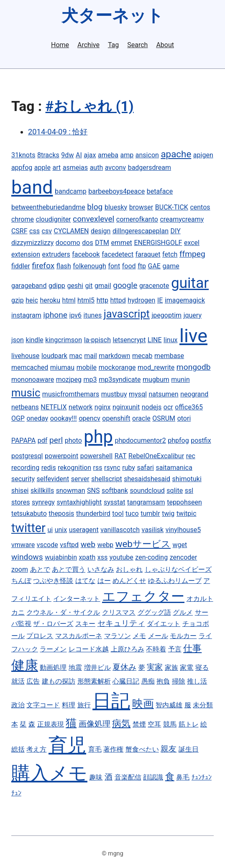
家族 (171, 667)
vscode (47, 545)
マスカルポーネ (79, 636)
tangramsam (146, 502)
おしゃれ (129, 569)
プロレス (40, 636)
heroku (50, 300)
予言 (175, 649)
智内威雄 (169, 705)
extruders (56, 254)
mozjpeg (69, 380)
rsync (112, 468)
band (32, 187)
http (102, 300)
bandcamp (71, 191)
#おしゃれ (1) (90, 106)
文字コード (43, 705)
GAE (154, 266)
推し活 (197, 681)
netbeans (25, 407)
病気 (121, 723)
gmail (103, 286)
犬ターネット (112, 16)
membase (169, 356)
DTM (102, 243)
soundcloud (147, 491)
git (89, 286)
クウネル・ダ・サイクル (63, 612)
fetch (170, 254)
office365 (189, 407)
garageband (29, 286)
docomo (68, 243)
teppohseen (184, 502)
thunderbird (93, 513)
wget (180, 545)
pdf (43, 440)
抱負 (163, 681)
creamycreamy (182, 219)
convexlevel (93, 219)
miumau (62, 367)
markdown (114, 356)
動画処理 (53, 667)
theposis (61, 513)
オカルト (200, 599)
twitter (28, 528)
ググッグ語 (154, 612)
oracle (141, 418)
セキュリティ (121, 623)
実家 (155, 667)
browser (141, 207)
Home (60, 45)
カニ (18, 612)
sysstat (115, 502)
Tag (113, 45)
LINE (155, 340)
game (171, 266)
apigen (203, 155)
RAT (121, 456)
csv (47, 231)
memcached (30, 367)
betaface (160, 191)
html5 (86, 300)
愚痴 (148, 681)
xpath (87, 557)
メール (158, 636)
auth (97, 168)
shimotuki (187, 479)
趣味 (96, 777)
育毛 (95, 749)
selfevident (53, 479)
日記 (111, 701)
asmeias (75, 168)
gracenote (154, 286)
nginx (102, 407)
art (56, 168)
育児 (67, 745)
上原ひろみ (128, 649)
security (23, 479)
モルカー (183, 636)
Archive (88, 45)
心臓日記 (126, 681)
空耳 (154, 724)
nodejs (152, 407)
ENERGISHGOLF (158, 243)
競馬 (170, 724)
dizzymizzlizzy (32, 243)
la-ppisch (97, 340)
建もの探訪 (59, 681)
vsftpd (69, 545)
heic (32, 300)
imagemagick (185, 300)
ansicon (147, 155)
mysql (138, 394)
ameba (108, 155)
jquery (193, 315)
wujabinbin (61, 557)
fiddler (21, 266)
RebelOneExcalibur (156, 456)
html (69, 300)
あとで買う (69, 569)
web (88, 544)
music (26, 393)
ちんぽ (21, 581)
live (193, 336)
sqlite (175, 491)
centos (200, 207)
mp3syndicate (120, 380)
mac (76, 356)
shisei (20, 491)
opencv (89, 418)
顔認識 (153, 777)
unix (61, 530)
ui (50, 530)
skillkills (42, 491)
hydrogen (141, 300)
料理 (69, 705)
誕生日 (189, 749)
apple (42, 168)
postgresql (27, 456)
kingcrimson (64, 340)
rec (191, 456)
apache (176, 154)
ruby (129, 468)
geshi (75, 286)
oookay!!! (64, 418)
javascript (127, 314)
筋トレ (189, 724)
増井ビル (97, 667)
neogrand (194, 394)
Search (137, 45)
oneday (37, 418)
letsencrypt (129, 340)
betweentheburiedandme (48, 207)
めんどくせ (129, 581)
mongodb (194, 367)
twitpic (187, 513)
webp (105, 545)
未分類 (203, 705)
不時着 (156, 649)
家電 (187, 667)
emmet (122, 243)
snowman (71, 491)
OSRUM (164, 418)
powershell (96, 456)
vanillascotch (120, 530)
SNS (93, 491)
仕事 (192, 648)
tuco (132, 513)
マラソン (118, 636)
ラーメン (53, 649)
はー (104, 581)
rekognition (74, 468)
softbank (115, 491)
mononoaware (33, 380)
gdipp (57, 286)
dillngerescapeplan (141, 231)
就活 (18, 681)
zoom (20, 569)
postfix (201, 440)
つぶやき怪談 (53, 581)
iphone (55, 315)
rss (98, 468)
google (125, 285)
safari (145, 468)
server (80, 479)
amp (127, 155)
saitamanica (174, 468)
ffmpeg (192, 254)
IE (160, 300)
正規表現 (51, 724)
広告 (33, 681)
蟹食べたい (142, 749)
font (114, 266)
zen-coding (151, 557)
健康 (25, 665)
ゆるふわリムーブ (175, 581)
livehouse (25, 356)
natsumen (163, 394)
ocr (168, 407)
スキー (85, 624)
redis (49, 468)
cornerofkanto (137, 219)
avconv (115, 168)
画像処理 (95, 724)
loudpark (54, 356)
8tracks (48, 155)
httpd (118, 300)
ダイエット (164, 624)
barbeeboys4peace (116, 191)
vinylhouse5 (183, 530)
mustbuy (114, 394)
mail (91, 356)
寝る (202, 667)
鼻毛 (183, 777)
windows (27, 557)
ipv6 (76, 315)
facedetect (118, 254)
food (129, 266)
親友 (169, 749)
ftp (142, 266)
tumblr (150, 513)
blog (95, 207)
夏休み (124, 667)
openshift (116, 418)
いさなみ (101, 569)
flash (64, 266)
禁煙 (139, 724)
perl (56, 440)
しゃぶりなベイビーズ (178, 569)
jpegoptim (167, 315)
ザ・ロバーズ (53, 624)
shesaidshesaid (147, 479)
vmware (23, 545)
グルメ (183, 612)
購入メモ (49, 773)
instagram (26, 315)
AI (79, 155)
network (81, 407)
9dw (67, 155)
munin (180, 380)
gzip (18, 300)
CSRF (19, 231)
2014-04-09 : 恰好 (58, 132)
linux (170, 340)
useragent (84, 530)
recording (25, 468)
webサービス (143, 544)
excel (192, 243)
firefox (43, 266)
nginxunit (126, 407)
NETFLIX (54, 407)
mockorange (117, 367)
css (35, 231)
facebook (86, 254)
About (165, 45)
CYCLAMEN (72, 231)
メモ (139, 636)
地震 (75, 667)
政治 (18, 705)
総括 (18, 749)
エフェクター (143, 596)
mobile (87, 367)
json (18, 340)
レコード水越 (89, 649)
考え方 (36, 749)
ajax (90, 155)
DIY (176, 231)
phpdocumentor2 (141, 440)
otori (184, 418)
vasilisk (153, 530)
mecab (142, 356)
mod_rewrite (156, 367)
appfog (22, 168)
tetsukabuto (29, 513)
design (101, 231)
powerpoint (61, 456)
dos (87, 243)
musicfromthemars (71, 394)
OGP (18, 418)
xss (102, 557)
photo (73, 440)
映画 (143, 704)
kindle (35, 340)
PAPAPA (23, 440)
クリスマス (119, 612)
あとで (40, 569)
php (98, 437)
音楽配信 (128, 777)
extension (26, 254)
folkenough (89, 266)
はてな (85, 581)
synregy (43, 502)
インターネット (77, 599)
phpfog (178, 440)
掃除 (179, 681)
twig (168, 513)
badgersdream (150, 168)
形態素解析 (94, 681)
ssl (189, 491)
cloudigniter (54, 219)
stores (20, 502)
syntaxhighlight (79, 502)
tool (118, 513)
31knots (23, 155)
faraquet (148, 254)
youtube (121, 557)
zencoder (184, 557)
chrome (23, 219)
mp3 (90, 380)
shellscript (107, 479)
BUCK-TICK (172, 207)
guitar (190, 283)
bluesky (116, 207)
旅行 (84, 705)
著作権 (113, 749)
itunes (93, 315)
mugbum (156, 380)
